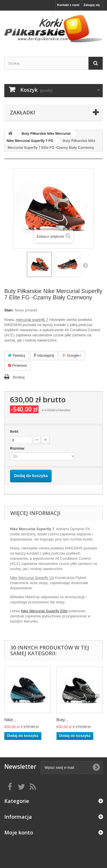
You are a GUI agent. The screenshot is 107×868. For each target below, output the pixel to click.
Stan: (9, 310)
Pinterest (17, 365)
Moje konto (19, 832)
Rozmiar (18, 448)
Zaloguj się (92, 5)
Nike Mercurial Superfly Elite (44, 611)
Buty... (62, 720)
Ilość (14, 431)
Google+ (72, 355)
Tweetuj (17, 355)
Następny (85, 265)
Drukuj (19, 377)
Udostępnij (44, 355)
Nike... (10, 720)
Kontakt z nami (68, 5)
